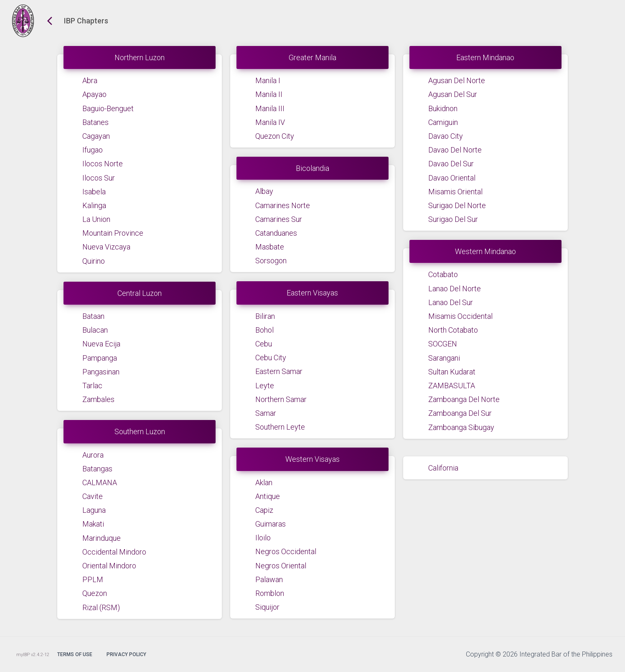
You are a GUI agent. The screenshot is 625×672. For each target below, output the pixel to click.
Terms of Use (75, 654)
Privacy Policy (126, 654)
